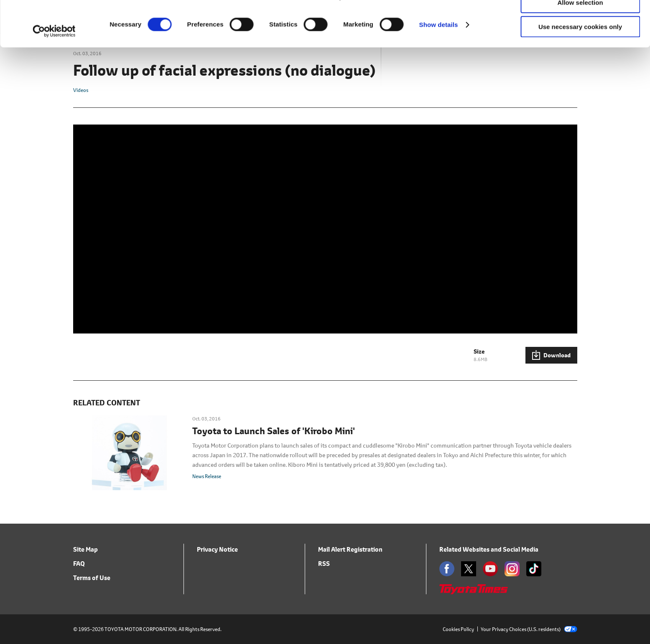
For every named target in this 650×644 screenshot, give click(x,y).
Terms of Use (92, 578)
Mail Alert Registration (350, 549)
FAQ (79, 564)
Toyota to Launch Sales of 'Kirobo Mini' (274, 431)
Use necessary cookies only (580, 70)
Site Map (85, 549)
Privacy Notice (217, 549)
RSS (324, 564)
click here (359, 40)
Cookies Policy (458, 629)
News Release (207, 476)
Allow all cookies (580, 21)
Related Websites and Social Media (489, 549)
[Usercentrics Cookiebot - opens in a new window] (54, 74)
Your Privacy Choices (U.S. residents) (529, 629)
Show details (439, 67)
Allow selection (580, 45)
